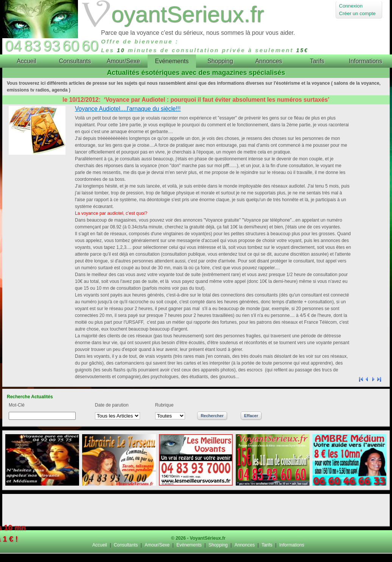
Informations (292, 545)
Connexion (351, 6)
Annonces (245, 545)
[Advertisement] (196, 510)
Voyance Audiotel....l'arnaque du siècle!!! (128, 109)
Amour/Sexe (157, 545)
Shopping (218, 545)
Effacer (251, 416)
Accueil (100, 545)
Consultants (126, 545)
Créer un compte (357, 13)
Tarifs (267, 545)
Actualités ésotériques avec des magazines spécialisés (196, 73)
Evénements (189, 545)
